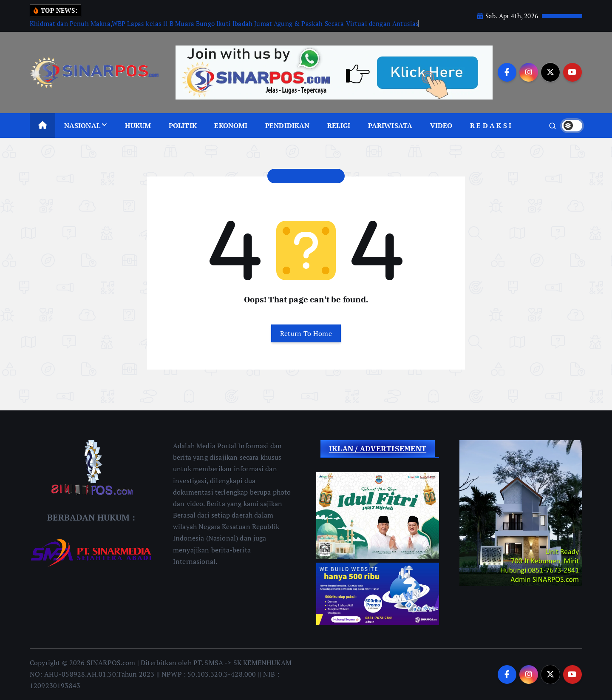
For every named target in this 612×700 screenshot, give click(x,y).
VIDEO (441, 125)
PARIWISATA (390, 125)
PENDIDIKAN (288, 125)
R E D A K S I (491, 125)
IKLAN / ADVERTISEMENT (378, 449)
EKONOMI (231, 125)
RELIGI (339, 125)
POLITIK (183, 125)
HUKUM (138, 125)
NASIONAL (82, 125)
